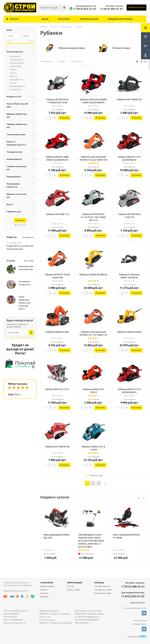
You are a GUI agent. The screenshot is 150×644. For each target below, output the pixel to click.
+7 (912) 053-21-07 (85, 9)
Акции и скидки (47, 586)
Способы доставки (103, 590)
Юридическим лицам (120, 19)
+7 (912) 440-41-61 (111, 9)
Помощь (99, 583)
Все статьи (29, 261)
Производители (89, 19)
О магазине (47, 583)
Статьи (71, 586)
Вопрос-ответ (74, 590)
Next (144, 498)
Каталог (14, 19)
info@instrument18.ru (19, 591)
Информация (75, 583)
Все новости (28, 237)
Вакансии (44, 597)
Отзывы (44, 593)
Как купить (64, 19)
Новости (44, 590)
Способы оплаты (102, 586)
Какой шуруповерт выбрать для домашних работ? (25, 303)
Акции (45, 19)
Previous (139, 498)
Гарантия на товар (103, 593)
